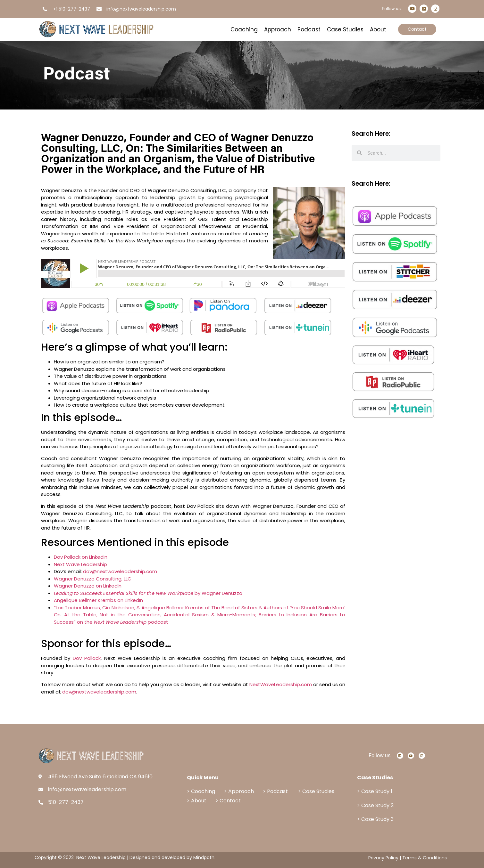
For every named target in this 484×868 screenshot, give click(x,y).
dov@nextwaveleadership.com (120, 571)
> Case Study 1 (375, 791)
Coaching (244, 29)
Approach (278, 29)
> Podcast (275, 791)
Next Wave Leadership (80, 564)
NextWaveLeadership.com (281, 684)
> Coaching (201, 791)
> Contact (228, 801)
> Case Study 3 (375, 819)
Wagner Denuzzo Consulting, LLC (93, 579)
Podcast (309, 29)
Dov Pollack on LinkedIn (81, 557)
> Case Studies (316, 791)
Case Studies (345, 29)
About (378, 29)
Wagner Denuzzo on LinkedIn (88, 586)
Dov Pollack (87, 658)
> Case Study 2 (375, 805)
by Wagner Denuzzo (148, 593)
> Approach (239, 791)
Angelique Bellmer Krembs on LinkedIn (98, 600)
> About (197, 801)
